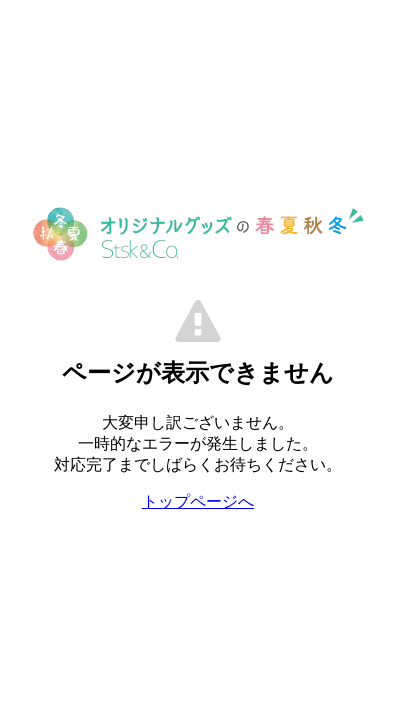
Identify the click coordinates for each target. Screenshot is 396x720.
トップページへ (198, 501)
